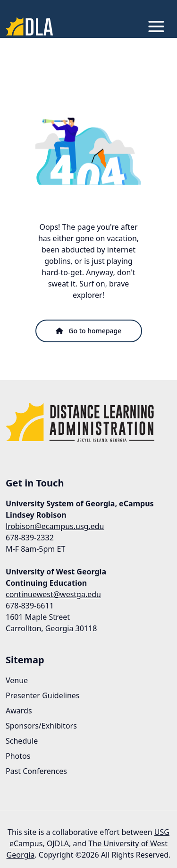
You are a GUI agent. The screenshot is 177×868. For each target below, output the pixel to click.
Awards (19, 711)
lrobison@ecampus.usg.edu (55, 526)
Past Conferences (36, 771)
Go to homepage (89, 331)
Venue (17, 680)
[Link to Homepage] (29, 26)
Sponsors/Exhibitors (41, 726)
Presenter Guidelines (43, 695)
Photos (18, 756)
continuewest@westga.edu (53, 594)
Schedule (22, 741)
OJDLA (58, 843)
